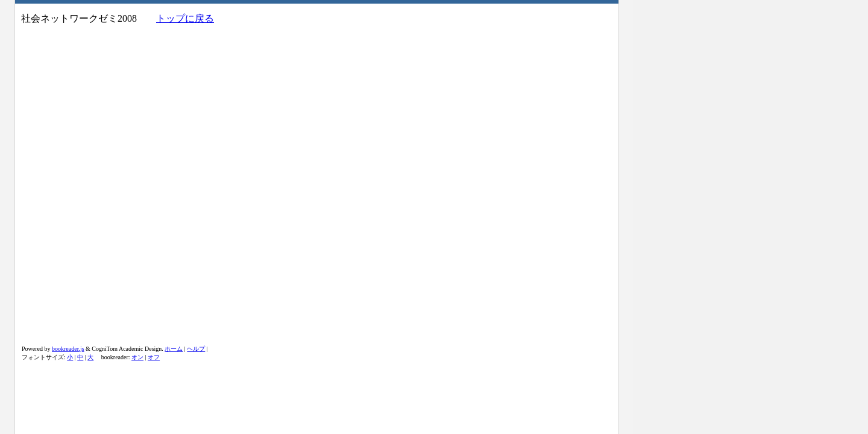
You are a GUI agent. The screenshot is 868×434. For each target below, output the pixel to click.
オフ (154, 357)
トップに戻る (185, 18)
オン (137, 357)
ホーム (174, 349)
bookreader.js (68, 349)
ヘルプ (196, 349)
